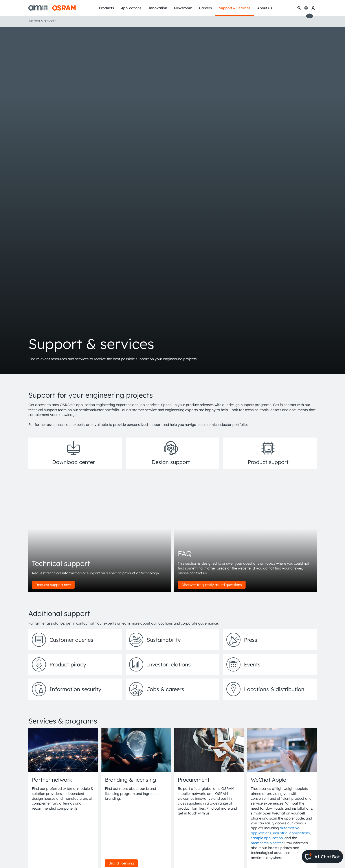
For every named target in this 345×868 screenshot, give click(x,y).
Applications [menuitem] (131, 8)
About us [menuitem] (265, 8)
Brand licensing (121, 863)
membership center (267, 843)
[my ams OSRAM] (313, 8)
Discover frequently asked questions (212, 585)
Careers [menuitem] (205, 8)
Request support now (53, 585)
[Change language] (306, 8)
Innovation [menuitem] (158, 8)
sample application (267, 838)
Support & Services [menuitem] (235, 8)
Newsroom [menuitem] (183, 8)
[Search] (299, 8)
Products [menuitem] (106, 8)
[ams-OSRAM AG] (52, 8)
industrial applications (291, 833)
